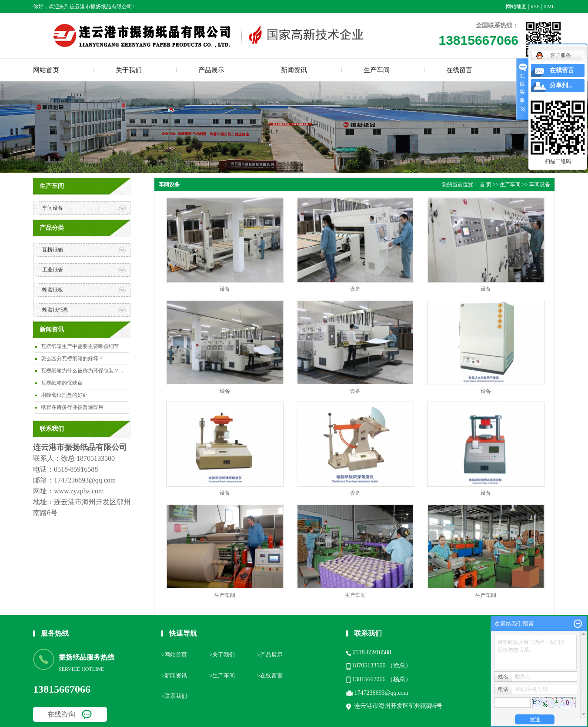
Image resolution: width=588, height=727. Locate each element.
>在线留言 (270, 675)
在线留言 (459, 70)
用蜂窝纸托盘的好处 (64, 395)
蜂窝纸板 (53, 290)
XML (549, 7)
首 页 (486, 184)
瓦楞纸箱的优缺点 (62, 383)
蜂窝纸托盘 (55, 310)
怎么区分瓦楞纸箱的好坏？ (72, 358)
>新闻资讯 (174, 675)
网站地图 (516, 7)
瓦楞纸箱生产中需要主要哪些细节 (80, 346)
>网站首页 (174, 655)
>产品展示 (270, 655)
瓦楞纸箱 (53, 250)
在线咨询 (61, 714)
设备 (225, 289)
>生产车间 (222, 675)
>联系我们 (174, 696)
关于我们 (129, 70)
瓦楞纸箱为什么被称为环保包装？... (82, 371)
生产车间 (377, 70)
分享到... (561, 85)
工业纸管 (53, 270)
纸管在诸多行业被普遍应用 (72, 407)
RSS (535, 7)
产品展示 (211, 70)
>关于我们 (222, 655)
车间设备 (53, 208)
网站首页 (46, 70)
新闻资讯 (294, 70)
